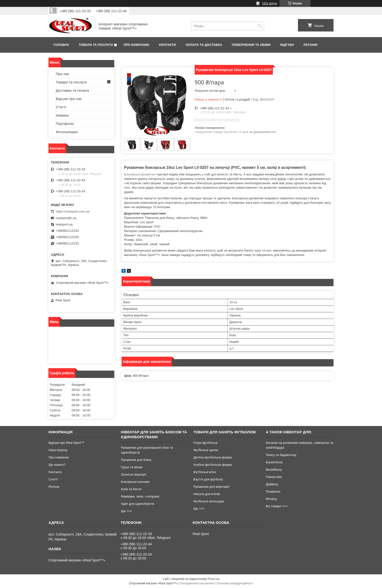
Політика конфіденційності (235, 583)
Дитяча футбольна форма (213, 457)
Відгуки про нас (69, 99)
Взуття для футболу (208, 479)
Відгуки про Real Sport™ (66, 443)
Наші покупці (58, 450)
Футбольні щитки (206, 450)
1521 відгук (269, 3)
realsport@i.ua (66, 218)
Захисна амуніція (134, 474)
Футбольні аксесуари (209, 501)
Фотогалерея (67, 132)
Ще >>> (126, 511)
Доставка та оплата (72, 90)
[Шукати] (260, 26)
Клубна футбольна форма (213, 465)
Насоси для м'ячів (207, 494)
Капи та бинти (131, 489)
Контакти (168, 45)
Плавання (273, 492)
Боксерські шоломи (135, 482)
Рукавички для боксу (136, 460)
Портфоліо (65, 124)
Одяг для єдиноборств (137, 504)
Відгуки (287, 45)
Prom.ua (214, 579)
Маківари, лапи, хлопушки (140, 496)
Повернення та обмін (251, 45)
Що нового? (57, 465)
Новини (62, 115)
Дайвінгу (272, 484)
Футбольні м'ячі (205, 472)
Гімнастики (274, 477)
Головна (61, 45)
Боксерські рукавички (140, 174)
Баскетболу (274, 462)
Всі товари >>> (277, 506)
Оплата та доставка (204, 45)
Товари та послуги (96, 45)
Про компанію (136, 45)
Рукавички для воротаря (211, 487)
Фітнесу (271, 499)
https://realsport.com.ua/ (73, 211)
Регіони (310, 45)
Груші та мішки (132, 467)
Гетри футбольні (205, 443)
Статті (61, 107)
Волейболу (274, 470)
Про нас (63, 74)
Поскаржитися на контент (197, 583)
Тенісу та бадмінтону (281, 455)
